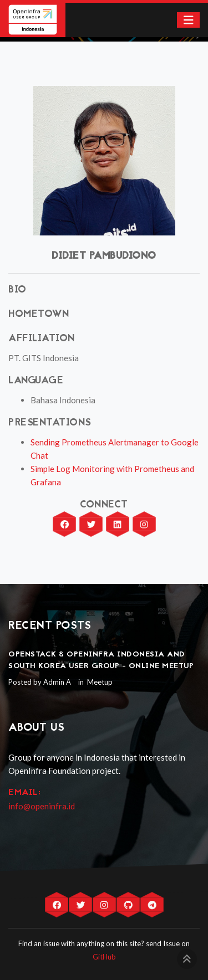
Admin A (57, 682)
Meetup (99, 682)
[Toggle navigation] (189, 20)
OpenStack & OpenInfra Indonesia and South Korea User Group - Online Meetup (101, 660)
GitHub (104, 957)
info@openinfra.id (42, 806)
